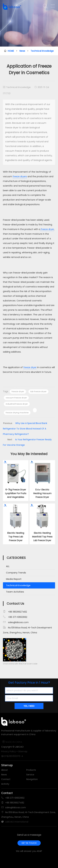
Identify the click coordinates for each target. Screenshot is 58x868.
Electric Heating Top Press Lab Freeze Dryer (16, 537)
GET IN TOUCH (29, 843)
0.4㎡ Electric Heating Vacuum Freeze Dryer (42, 493)
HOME (11, 51)
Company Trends (16, 573)
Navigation (32, 779)
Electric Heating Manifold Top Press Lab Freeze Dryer (42, 537)
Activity (5, 784)
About (4, 770)
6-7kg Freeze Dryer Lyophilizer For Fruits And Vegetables (16, 493)
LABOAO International (17, 822)
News (22, 51)
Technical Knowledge (42, 51)
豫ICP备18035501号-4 (12, 756)
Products (31, 770)
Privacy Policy (9, 751)
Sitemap (23, 751)
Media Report (14, 579)
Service (30, 775)
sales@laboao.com (18, 622)
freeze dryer (47, 229)
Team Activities (15, 592)
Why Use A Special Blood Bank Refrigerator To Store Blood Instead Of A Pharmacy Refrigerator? (25, 429)
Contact (6, 779)
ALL (8, 566)
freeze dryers (20, 176)
